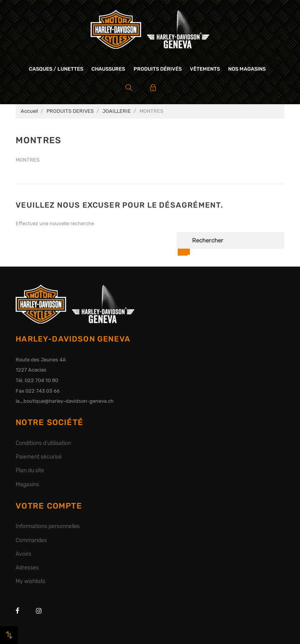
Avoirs (23, 554)
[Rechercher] (230, 240)
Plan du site (30, 470)
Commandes (31, 540)
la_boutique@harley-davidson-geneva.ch (65, 401)
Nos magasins (247, 69)
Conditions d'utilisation (43, 443)
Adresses (27, 568)
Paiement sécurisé (39, 457)
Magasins (27, 484)
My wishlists (30, 581)
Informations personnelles (48, 526)
